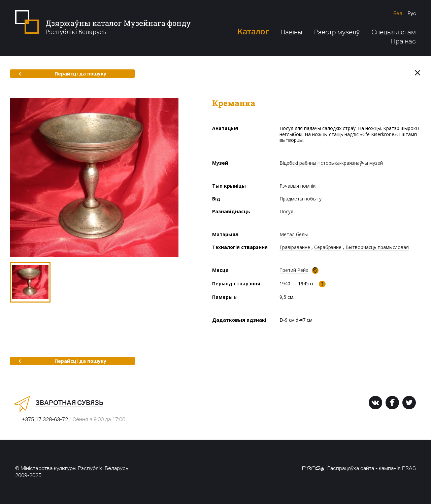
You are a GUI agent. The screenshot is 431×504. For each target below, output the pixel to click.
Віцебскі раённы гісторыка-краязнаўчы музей (331, 163)
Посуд (286, 211)
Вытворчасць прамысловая (377, 247)
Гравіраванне (295, 247)
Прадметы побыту (301, 199)
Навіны (291, 32)
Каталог (253, 31)
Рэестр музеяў (337, 32)
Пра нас (403, 41)
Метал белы (294, 234)
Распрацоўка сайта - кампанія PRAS (359, 468)
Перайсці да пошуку (62, 74)
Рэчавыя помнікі (298, 186)
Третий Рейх (294, 270)
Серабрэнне (328, 247)
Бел (398, 13)
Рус (412, 13)
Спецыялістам (394, 32)
